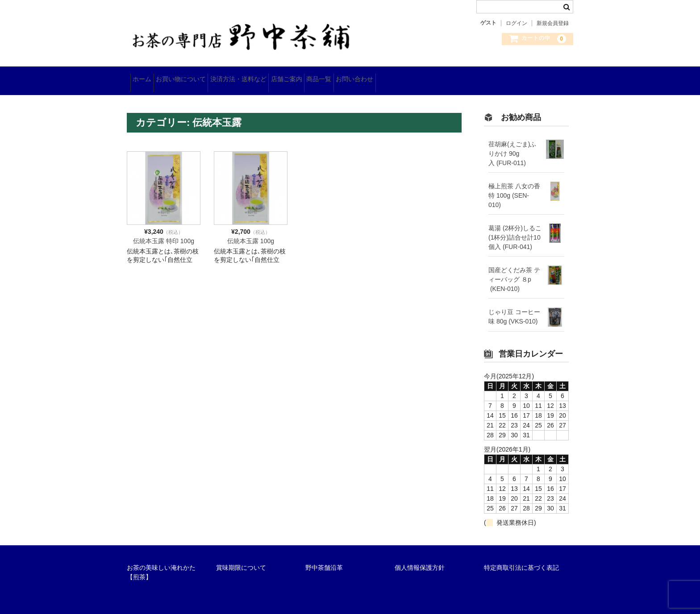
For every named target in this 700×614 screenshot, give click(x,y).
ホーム (146, 76)
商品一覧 (378, 76)
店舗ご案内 (332, 76)
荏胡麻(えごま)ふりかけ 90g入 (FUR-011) (512, 144)
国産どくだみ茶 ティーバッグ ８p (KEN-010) (514, 270)
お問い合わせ (428, 76)
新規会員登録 (553, 23)
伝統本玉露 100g (251, 231)
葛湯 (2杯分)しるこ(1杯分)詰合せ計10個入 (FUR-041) (515, 228)
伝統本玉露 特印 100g (164, 231)
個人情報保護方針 (420, 557)
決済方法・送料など (270, 76)
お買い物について (198, 76)
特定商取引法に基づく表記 (521, 557)
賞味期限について (241, 557)
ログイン (517, 23)
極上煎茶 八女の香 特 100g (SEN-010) (514, 186)
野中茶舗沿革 (324, 557)
